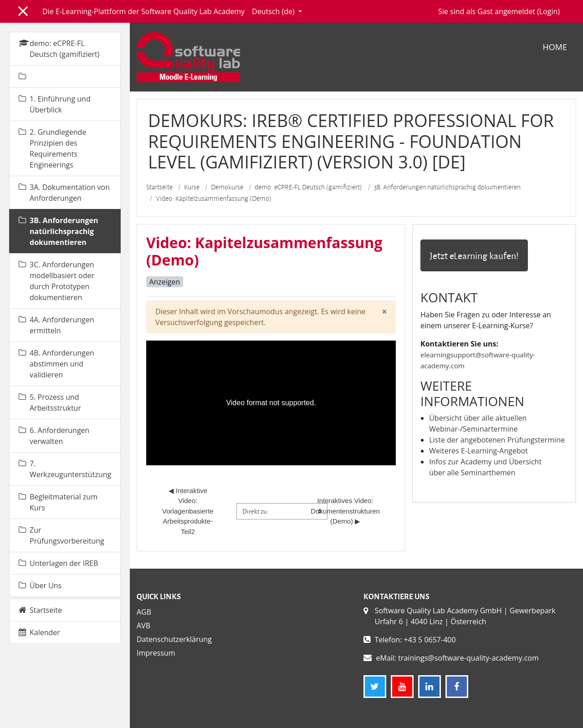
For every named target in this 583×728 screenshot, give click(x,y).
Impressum (156, 653)
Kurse (192, 187)
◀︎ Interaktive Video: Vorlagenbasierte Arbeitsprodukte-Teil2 (189, 511)
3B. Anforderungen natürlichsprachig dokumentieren (447, 187)
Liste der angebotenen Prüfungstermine (497, 440)
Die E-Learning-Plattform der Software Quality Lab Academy (143, 11)
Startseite (159, 187)
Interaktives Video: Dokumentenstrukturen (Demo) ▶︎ (346, 511)
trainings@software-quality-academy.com (468, 658)
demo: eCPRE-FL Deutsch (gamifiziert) (308, 187)
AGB (144, 612)
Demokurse (227, 187)
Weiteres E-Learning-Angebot (478, 451)
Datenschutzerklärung (174, 639)
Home (555, 47)
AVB (143, 626)
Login (549, 11)
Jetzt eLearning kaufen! (474, 255)
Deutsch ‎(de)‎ (274, 11)
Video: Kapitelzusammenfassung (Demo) (214, 199)
